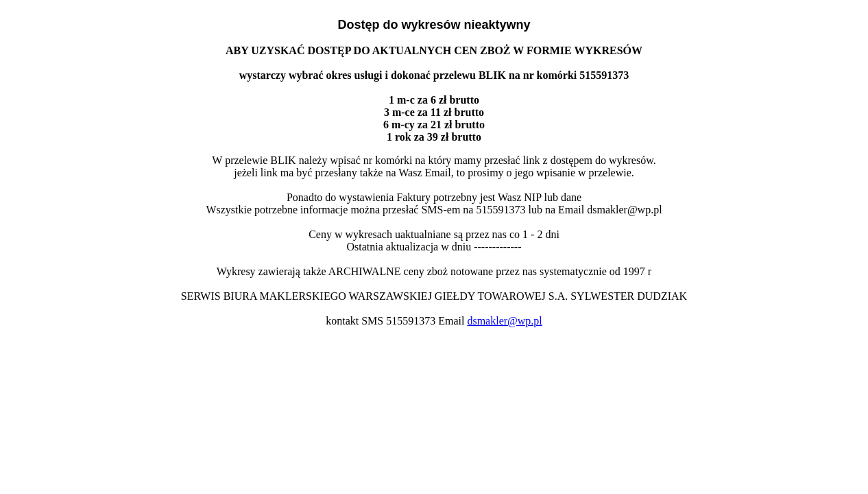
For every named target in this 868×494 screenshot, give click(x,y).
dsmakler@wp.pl (504, 321)
